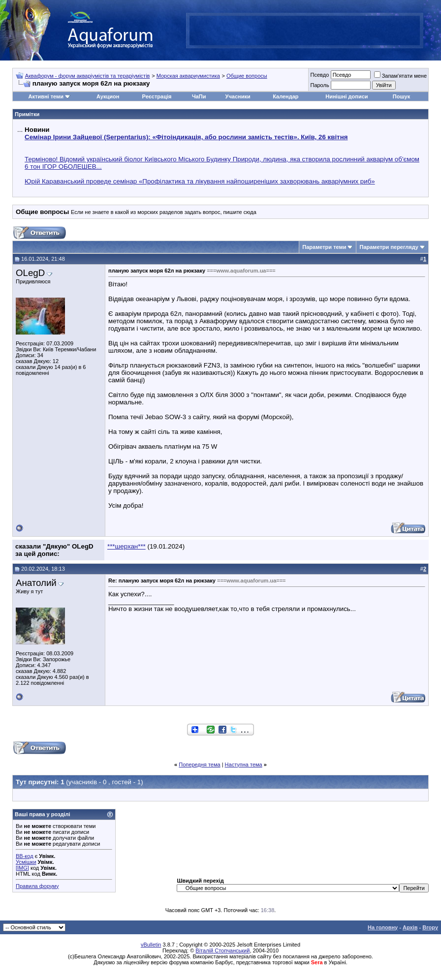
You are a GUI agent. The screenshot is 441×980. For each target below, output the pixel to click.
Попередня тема (199, 765)
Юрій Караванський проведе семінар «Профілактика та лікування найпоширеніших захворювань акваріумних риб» (200, 181)
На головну (383, 927)
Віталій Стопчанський (222, 950)
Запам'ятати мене (400, 76)
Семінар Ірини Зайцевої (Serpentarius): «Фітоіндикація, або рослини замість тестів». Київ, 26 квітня (186, 137)
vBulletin (151, 945)
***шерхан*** (126, 546)
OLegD (30, 273)
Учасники (238, 96)
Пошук (401, 96)
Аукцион (108, 96)
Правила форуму (37, 886)
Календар (285, 96)
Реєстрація (157, 96)
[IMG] (22, 868)
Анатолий (36, 583)
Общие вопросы (247, 76)
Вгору (430, 927)
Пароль (319, 85)
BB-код (25, 856)
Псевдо (319, 75)
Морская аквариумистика (188, 76)
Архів (410, 927)
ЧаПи (199, 96)
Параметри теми (324, 247)
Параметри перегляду (389, 247)
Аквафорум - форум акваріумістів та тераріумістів (88, 76)
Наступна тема (244, 765)
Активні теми (46, 96)
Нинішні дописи (346, 96)
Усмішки (26, 862)
